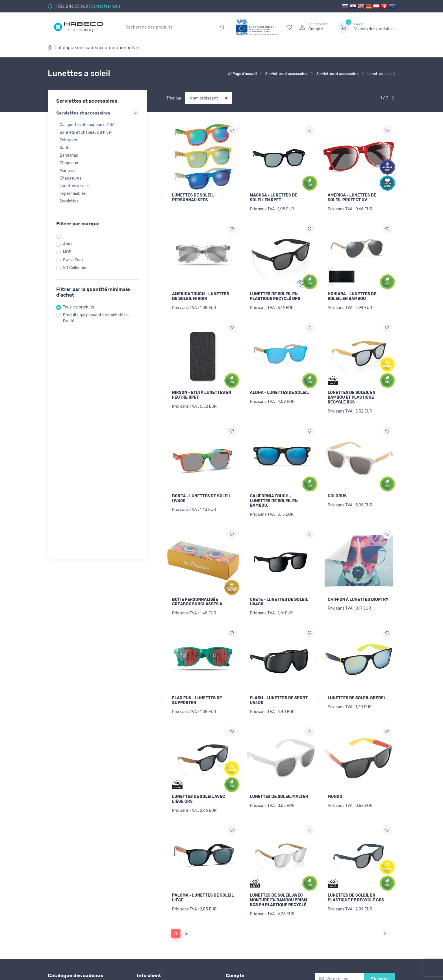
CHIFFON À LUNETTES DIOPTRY (358, 600)
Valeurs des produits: (375, 27)
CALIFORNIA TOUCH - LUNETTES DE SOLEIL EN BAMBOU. (274, 501)
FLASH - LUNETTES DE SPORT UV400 (279, 700)
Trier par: (174, 98)
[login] (313, 27)
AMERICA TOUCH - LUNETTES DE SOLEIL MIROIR (201, 296)
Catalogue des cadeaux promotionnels (91, 48)
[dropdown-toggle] (344, 27)
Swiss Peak (73, 260)
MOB (67, 252)
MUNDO (335, 797)
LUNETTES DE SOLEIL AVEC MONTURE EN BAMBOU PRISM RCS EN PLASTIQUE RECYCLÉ (278, 900)
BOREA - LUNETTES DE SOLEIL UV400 (201, 498)
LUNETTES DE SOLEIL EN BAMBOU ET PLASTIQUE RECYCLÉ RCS (352, 397)
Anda (68, 244)
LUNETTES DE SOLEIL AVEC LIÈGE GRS (199, 799)
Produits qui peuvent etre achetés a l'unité (96, 318)
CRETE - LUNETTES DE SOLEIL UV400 (279, 602)
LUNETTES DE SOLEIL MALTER (279, 797)
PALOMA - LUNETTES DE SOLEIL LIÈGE (203, 898)
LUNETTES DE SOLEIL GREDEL (357, 698)
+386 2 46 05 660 (71, 6)
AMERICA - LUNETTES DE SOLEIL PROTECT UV (352, 198)
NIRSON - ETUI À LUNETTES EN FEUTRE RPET (202, 395)
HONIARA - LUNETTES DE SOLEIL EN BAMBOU (352, 296)
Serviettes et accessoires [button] (97, 113)
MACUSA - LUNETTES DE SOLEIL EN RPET (273, 198)
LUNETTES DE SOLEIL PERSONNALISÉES (193, 198)
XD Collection (75, 268)
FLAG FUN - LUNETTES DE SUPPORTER (197, 700)
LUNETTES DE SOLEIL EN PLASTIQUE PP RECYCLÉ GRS (356, 898)
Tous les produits (79, 307)
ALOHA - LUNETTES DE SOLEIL (279, 393)
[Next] (384, 933)
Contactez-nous (106, 6)
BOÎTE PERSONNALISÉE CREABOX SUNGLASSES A (197, 602)
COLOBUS (337, 496)
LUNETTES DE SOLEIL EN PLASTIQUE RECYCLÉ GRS (275, 296)
